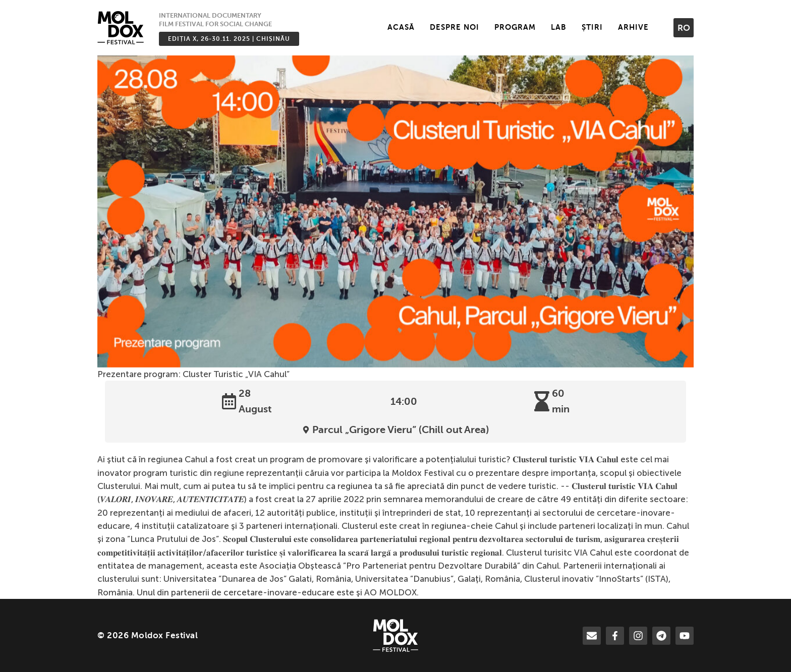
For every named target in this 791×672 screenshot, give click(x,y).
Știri (592, 27)
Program (515, 27)
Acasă (401, 27)
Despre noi (455, 27)
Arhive (633, 27)
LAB (559, 27)
